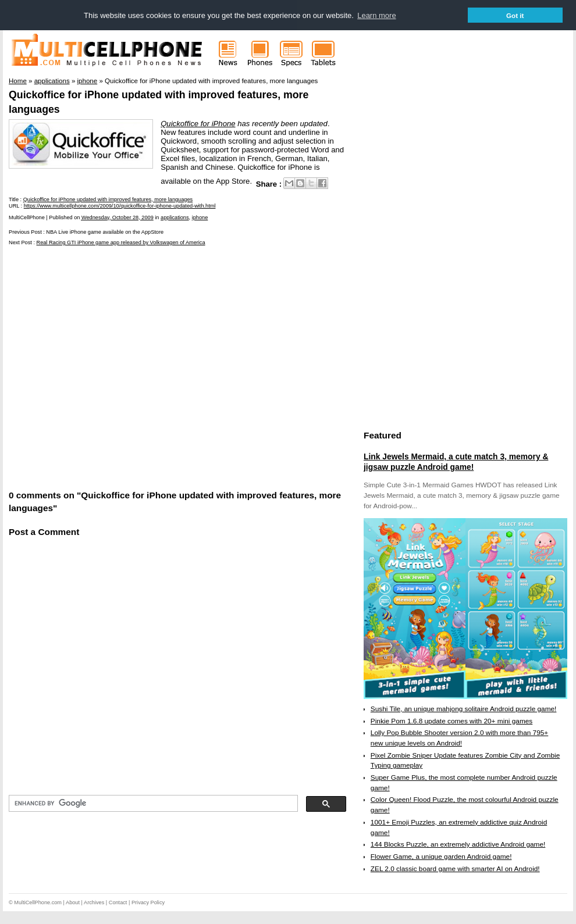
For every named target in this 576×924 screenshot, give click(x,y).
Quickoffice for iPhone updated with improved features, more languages (108, 199)
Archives (94, 902)
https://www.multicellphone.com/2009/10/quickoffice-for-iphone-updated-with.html (120, 206)
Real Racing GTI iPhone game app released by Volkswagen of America (121, 242)
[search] (152, 804)
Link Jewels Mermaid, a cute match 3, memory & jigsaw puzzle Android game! (456, 462)
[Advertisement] (109, 367)
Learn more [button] (376, 15)
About (73, 902)
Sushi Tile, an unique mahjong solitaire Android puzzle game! (464, 709)
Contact (118, 902)
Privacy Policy (148, 902)
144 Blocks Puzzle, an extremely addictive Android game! (458, 844)
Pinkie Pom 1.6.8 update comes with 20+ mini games (451, 721)
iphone (200, 217)
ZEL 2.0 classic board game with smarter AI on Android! (455, 869)
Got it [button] (515, 15)
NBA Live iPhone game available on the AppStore (105, 232)
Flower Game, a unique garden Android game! (441, 857)
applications (175, 217)
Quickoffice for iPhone (198, 124)
